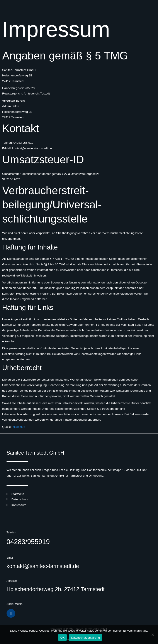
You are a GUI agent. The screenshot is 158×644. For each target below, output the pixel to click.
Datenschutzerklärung (85, 638)
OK (62, 638)
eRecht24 (19, 427)
